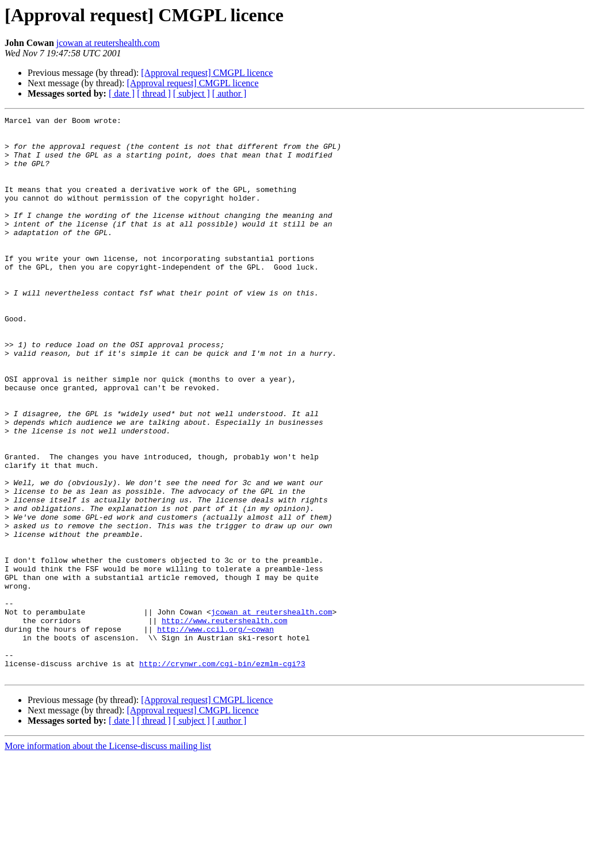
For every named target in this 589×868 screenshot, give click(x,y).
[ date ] (122, 93)
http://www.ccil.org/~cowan (215, 732)
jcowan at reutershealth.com (108, 43)
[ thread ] (154, 93)
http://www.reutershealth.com (224, 722)
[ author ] (230, 93)
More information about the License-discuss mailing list (108, 858)
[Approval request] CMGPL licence (207, 73)
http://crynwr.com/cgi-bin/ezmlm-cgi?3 (222, 774)
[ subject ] (192, 93)
